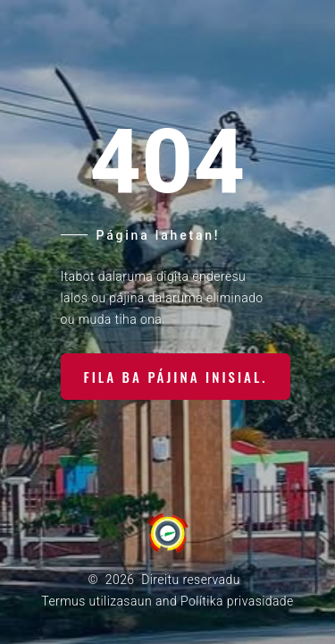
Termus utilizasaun (96, 601)
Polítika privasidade (237, 601)
